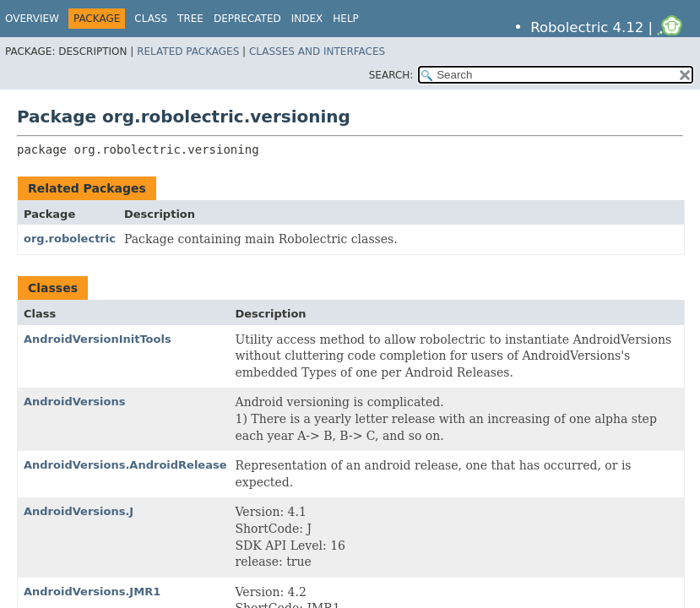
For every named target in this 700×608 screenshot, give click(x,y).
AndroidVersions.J (79, 511)
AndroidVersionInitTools (98, 339)
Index (307, 19)
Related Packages (188, 52)
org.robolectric (70, 239)
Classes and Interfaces (317, 52)
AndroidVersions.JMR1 (92, 592)
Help (346, 19)
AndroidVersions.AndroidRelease (125, 465)
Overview (32, 19)
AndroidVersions (74, 402)
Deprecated (247, 19)
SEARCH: (391, 75)
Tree (190, 19)
